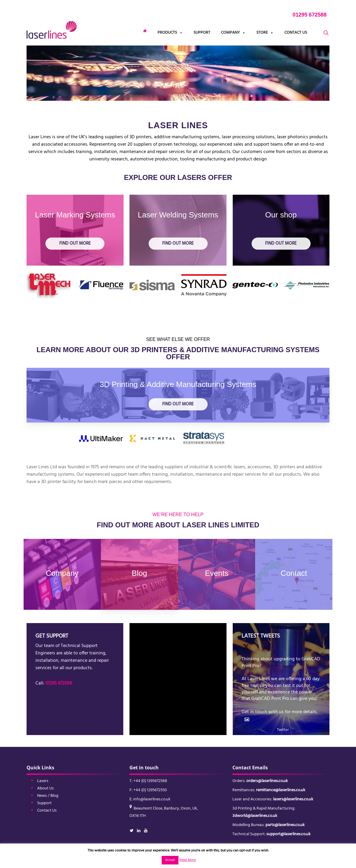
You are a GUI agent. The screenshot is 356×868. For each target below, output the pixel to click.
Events (217, 573)
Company (233, 33)
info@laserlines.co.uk (152, 799)
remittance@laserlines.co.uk (281, 790)
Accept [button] (170, 860)
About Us (45, 788)
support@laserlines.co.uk (288, 834)
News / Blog (48, 796)
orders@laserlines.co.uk (267, 781)
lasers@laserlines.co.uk (293, 799)
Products (170, 33)
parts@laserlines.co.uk (285, 825)
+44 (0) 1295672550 (150, 790)
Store (265, 33)
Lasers (43, 781)
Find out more (75, 243)
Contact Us (296, 33)
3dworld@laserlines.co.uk (255, 816)
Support (202, 33)
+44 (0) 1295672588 (150, 781)
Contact (294, 573)
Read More (188, 860)
